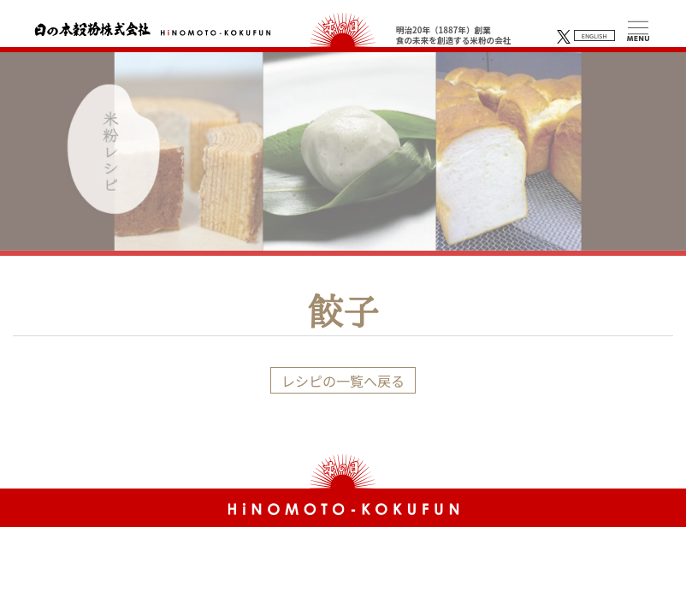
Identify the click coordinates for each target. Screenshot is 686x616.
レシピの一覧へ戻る (343, 381)
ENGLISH (594, 36)
